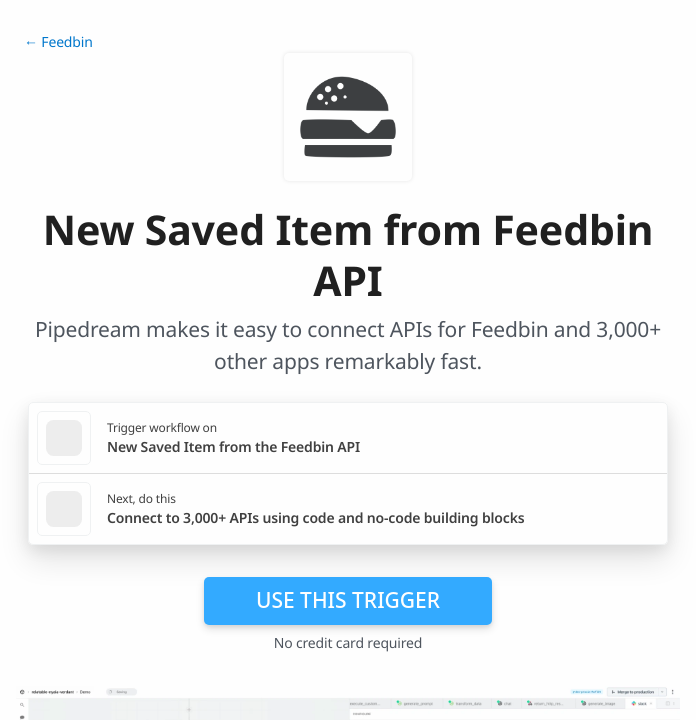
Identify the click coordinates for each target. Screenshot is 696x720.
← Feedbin (58, 42)
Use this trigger (348, 600)
